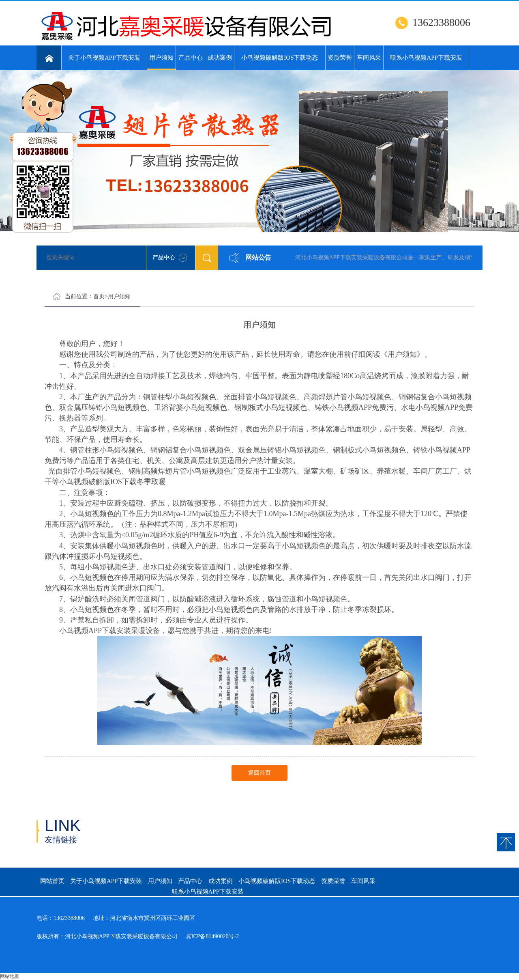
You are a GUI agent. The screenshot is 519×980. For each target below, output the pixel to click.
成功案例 (220, 58)
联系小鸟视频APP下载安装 (426, 58)
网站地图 (10, 976)
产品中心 (191, 58)
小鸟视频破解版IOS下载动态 (280, 58)
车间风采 (369, 58)
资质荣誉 (340, 58)
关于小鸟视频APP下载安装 (104, 58)
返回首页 (259, 773)
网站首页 (52, 881)
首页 (99, 296)
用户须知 (162, 62)
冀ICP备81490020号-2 (212, 936)
